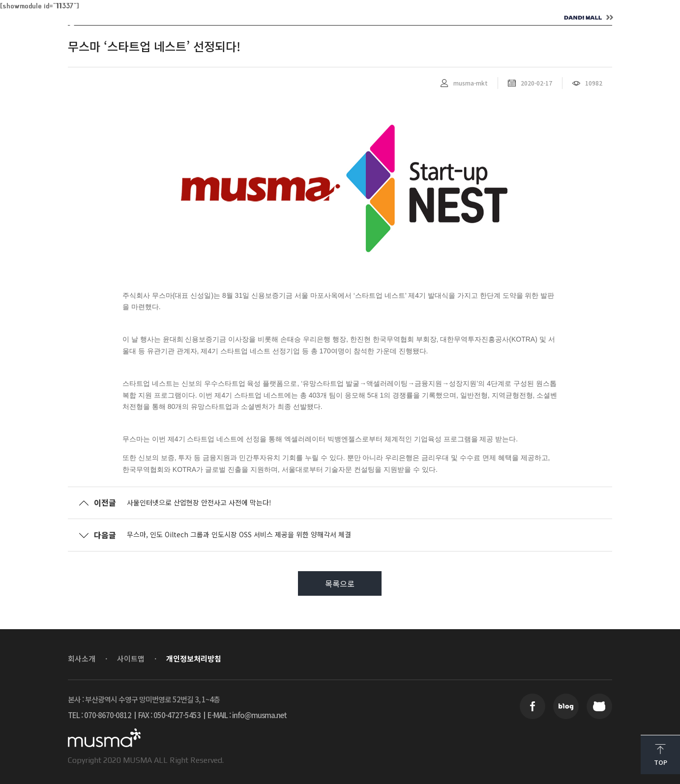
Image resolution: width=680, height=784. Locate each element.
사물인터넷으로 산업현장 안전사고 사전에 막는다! (199, 502)
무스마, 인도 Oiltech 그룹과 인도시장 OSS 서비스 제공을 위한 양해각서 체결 (239, 534)
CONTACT (456, 18)
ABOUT (178, 18)
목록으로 (340, 583)
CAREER (384, 18)
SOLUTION (249, 18)
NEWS (319, 18)
